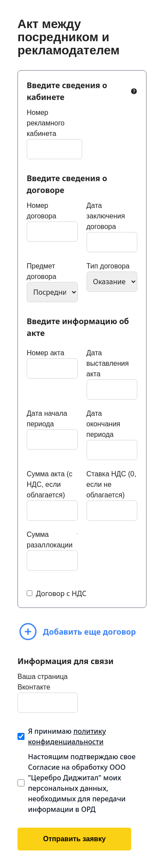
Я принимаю (67, 736)
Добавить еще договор (77, 632)
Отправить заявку (74, 839)
